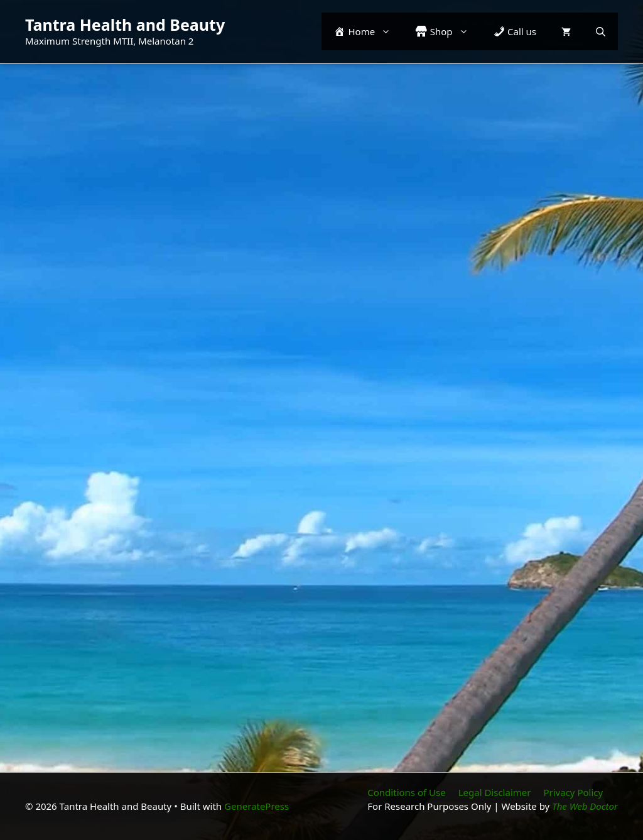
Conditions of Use (406, 792)
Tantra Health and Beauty (125, 25)
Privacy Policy (573, 792)
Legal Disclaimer (495, 792)
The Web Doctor (585, 806)
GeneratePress (257, 806)
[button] (601, 31)
